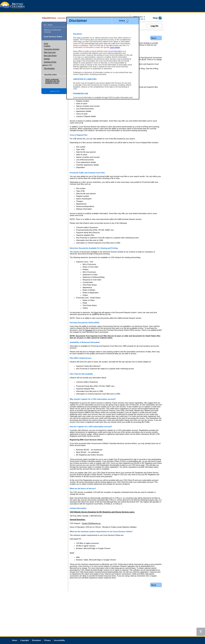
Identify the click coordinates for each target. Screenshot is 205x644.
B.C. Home (48, 25)
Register (47, 59)
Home (46, 44)
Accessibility (59, 640)
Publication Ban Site (53, 81)
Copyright (25, 640)
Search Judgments (52, 79)
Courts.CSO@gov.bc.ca (91, 523)
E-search (47, 46)
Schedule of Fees (50, 62)
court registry (115, 47)
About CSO (48, 65)
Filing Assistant (49, 68)
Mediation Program (52, 83)
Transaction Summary (52, 49)
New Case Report (50, 56)
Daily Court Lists (50, 52)
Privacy (48, 640)
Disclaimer (37, 640)
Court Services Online (53, 37)
